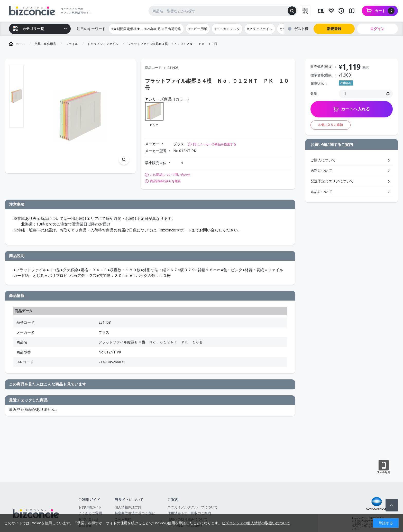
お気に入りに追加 (331, 125)
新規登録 (334, 29)
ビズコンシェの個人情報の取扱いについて (256, 523)
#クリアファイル (260, 29)
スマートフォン (384, 467)
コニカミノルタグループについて (193, 507)
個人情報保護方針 (128, 507)
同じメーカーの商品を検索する (215, 144)
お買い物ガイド (90, 507)
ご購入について (323, 160)
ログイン (377, 29)
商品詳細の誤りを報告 (166, 181)
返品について (321, 192)
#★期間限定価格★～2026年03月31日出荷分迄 (146, 29)
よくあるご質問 (90, 513)
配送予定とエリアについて (332, 181)
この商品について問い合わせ (170, 175)
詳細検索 (305, 11)
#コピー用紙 (198, 29)
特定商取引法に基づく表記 (135, 513)
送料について (321, 170)
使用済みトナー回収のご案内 (189, 513)
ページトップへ (392, 505)
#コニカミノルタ (227, 29)
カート (385, 11)
